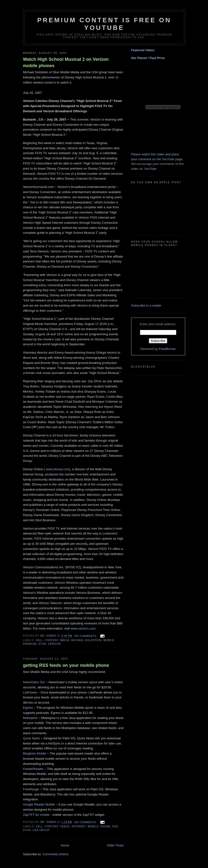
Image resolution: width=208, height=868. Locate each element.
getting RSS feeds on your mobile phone (66, 665)
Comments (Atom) (55, 854)
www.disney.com (57, 469)
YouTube (150, 169)
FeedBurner (167, 349)
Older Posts (115, 845)
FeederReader (33, 769)
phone (105, 826)
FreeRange (31, 789)
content (52, 640)
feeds (65, 826)
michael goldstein (86, 640)
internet (79, 826)
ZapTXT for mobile (36, 815)
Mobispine (30, 718)
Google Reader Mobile (39, 804)
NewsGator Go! (34, 682)
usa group (41, 830)
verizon (54, 644)
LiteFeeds (30, 692)
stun (42, 644)
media (65, 640)
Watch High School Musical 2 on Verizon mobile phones (66, 62)
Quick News (32, 738)
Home (65, 845)
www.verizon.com (83, 628)
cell (39, 640)
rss (115, 826)
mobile (109, 640)
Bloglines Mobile (35, 753)
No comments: (86, 636)
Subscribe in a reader (146, 305)
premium (30, 644)
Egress (28, 708)
